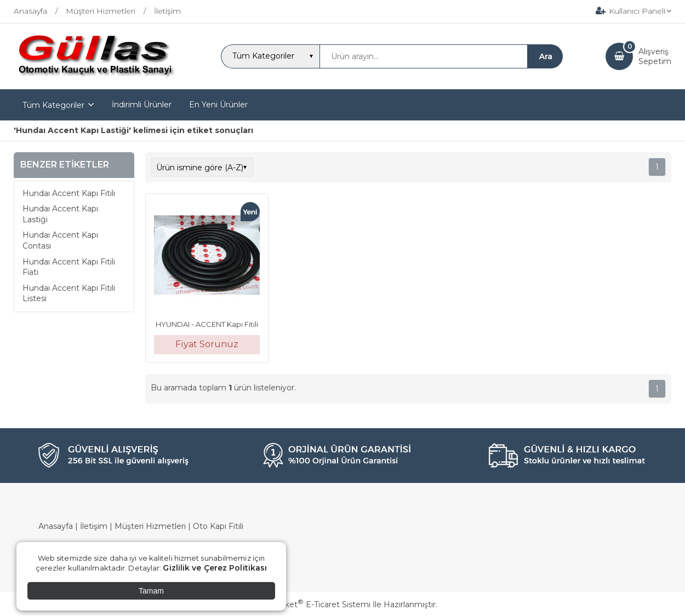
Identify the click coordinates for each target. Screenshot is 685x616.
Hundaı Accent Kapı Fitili (69, 193)
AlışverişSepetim (655, 56)
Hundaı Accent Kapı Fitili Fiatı (69, 267)
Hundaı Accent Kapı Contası (60, 240)
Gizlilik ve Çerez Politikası (215, 568)
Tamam (151, 591)
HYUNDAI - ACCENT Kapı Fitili (207, 324)
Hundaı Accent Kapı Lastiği (60, 214)
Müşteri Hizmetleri (150, 526)
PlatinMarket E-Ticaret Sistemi (309, 605)
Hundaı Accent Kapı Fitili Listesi (69, 293)
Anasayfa (56, 526)
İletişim (94, 526)
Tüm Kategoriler (53, 105)
